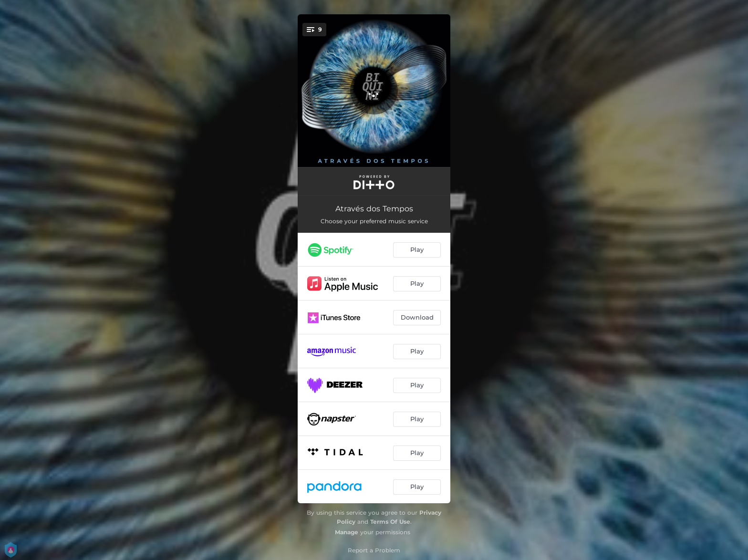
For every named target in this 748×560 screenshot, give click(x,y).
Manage (347, 532)
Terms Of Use (390, 522)
